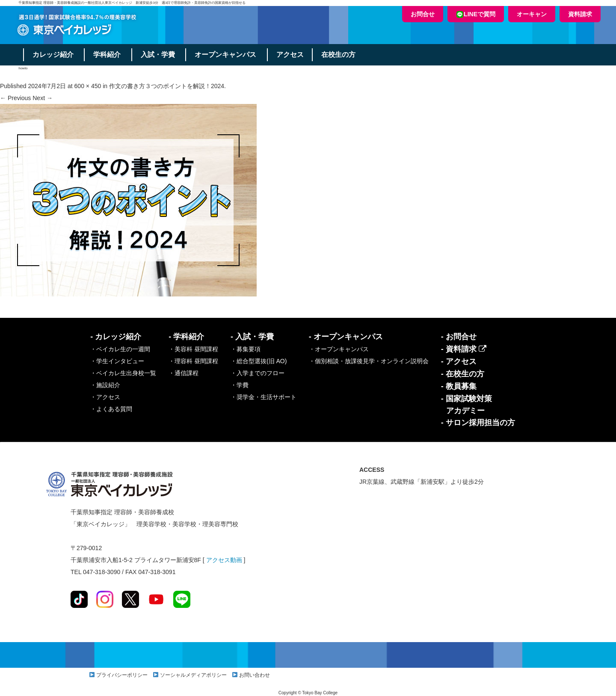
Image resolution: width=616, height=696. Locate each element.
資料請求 (580, 14)
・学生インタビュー (117, 361)
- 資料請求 (464, 349)
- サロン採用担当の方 (478, 423)
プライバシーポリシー (122, 675)
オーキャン (532, 14)
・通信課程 (184, 373)
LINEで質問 (476, 14)
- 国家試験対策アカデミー (466, 405)
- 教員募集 (459, 386)
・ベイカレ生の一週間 (120, 349)
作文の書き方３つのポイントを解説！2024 (167, 86)
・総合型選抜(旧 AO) (259, 361)
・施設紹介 (105, 385)
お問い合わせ (255, 675)
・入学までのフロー (258, 373)
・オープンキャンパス (339, 349)
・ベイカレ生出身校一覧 (123, 373)
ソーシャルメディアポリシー (193, 675)
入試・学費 (158, 55)
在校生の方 (340, 55)
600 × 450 (88, 86)
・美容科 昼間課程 (193, 349)
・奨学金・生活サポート (264, 397)
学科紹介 (107, 55)
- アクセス (459, 361)
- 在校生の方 (463, 374)
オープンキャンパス (226, 55)
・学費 (240, 385)
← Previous (15, 98)
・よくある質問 (111, 409)
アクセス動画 (224, 560)
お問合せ (423, 14)
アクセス (291, 55)
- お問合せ (459, 337)
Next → (43, 98)
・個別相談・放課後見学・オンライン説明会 (369, 361)
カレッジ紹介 (53, 55)
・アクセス (105, 397)
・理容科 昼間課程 (193, 361)
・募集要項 (246, 349)
